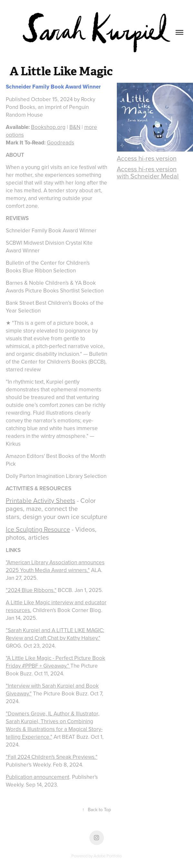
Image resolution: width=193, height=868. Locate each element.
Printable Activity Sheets (41, 500)
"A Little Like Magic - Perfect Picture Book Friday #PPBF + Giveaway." (56, 662)
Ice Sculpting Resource (38, 529)
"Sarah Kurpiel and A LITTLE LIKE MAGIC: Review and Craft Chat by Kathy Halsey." (55, 634)
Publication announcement (38, 777)
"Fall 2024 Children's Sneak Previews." (52, 757)
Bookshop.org (48, 127)
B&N (75, 127)
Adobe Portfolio (108, 856)
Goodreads (61, 143)
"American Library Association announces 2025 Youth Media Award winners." (55, 566)
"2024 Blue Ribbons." (31, 590)
